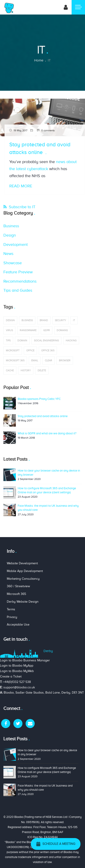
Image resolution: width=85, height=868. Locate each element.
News (8, 254)
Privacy (12, 617)
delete (42, 370)
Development (16, 245)
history (26, 370)
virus (9, 330)
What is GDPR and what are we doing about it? (47, 433)
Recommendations (20, 281)
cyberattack (38, 169)
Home (39, 60)
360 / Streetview (18, 586)
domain (22, 340)
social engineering (46, 340)
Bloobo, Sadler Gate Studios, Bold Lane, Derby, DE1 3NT (44, 693)
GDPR (47, 330)
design (10, 320)
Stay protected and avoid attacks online (43, 416)
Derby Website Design (23, 602)
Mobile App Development (25, 571)
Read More (21, 186)
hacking (71, 340)
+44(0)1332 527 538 (17, 682)
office (30, 350)
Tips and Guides (18, 290)
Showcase (13, 263)
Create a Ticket (11, 676)
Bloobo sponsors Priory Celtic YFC (39, 399)
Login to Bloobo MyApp (17, 666)
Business (11, 226)
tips (8, 340)
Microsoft (13, 350)
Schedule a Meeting (56, 844)
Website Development (22, 563)
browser (65, 360)
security (61, 320)
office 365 (48, 350)
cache (10, 370)
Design (10, 235)
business (27, 320)
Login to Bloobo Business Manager (25, 660)
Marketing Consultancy (23, 579)
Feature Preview (18, 272)
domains (62, 330)
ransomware (28, 330)
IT (74, 320)
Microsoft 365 (15, 360)
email (35, 360)
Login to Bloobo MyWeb (17, 671)
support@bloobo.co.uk (19, 687)
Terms (11, 609)
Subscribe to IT (22, 207)
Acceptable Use (18, 625)
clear (49, 360)
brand (44, 320)
